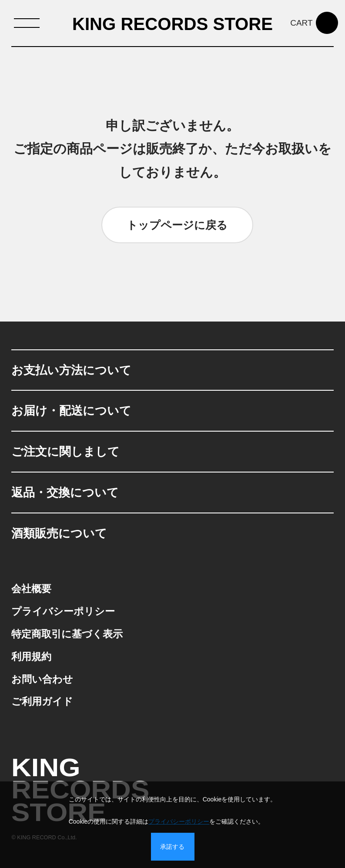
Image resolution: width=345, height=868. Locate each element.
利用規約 (31, 657)
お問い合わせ (42, 679)
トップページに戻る (177, 225)
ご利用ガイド (42, 701)
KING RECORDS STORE (172, 24)
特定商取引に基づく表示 (67, 634)
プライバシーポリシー (63, 611)
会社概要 (31, 589)
